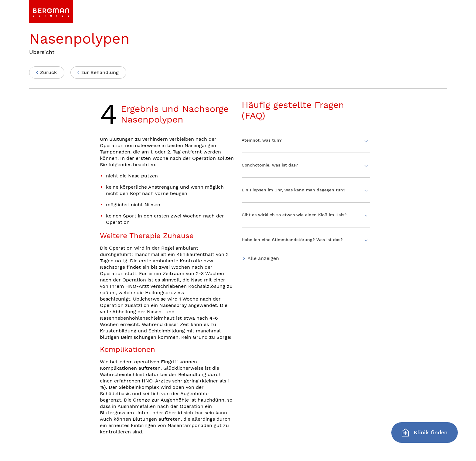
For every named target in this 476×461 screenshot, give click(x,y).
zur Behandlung (100, 72)
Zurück (48, 72)
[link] (51, 11)
